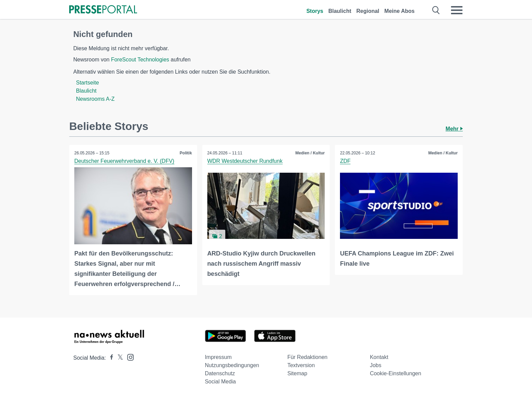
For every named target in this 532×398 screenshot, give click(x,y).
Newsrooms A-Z (95, 99)
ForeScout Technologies (140, 60)
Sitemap (297, 373)
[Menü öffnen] (457, 10)
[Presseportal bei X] (118, 358)
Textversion (301, 365)
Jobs (376, 365)
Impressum (218, 357)
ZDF (345, 161)
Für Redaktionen (307, 357)
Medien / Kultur (310, 153)
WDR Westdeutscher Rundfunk (245, 161)
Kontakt (379, 357)
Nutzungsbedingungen (232, 365)
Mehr (454, 129)
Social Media (221, 382)
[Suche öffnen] (436, 10)
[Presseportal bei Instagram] (128, 357)
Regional (368, 11)
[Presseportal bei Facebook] (110, 358)
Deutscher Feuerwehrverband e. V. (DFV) (124, 161)
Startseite (88, 83)
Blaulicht (340, 11)
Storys (315, 11)
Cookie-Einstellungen (395, 373)
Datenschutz (220, 373)
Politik (186, 153)
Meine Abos (400, 11)
